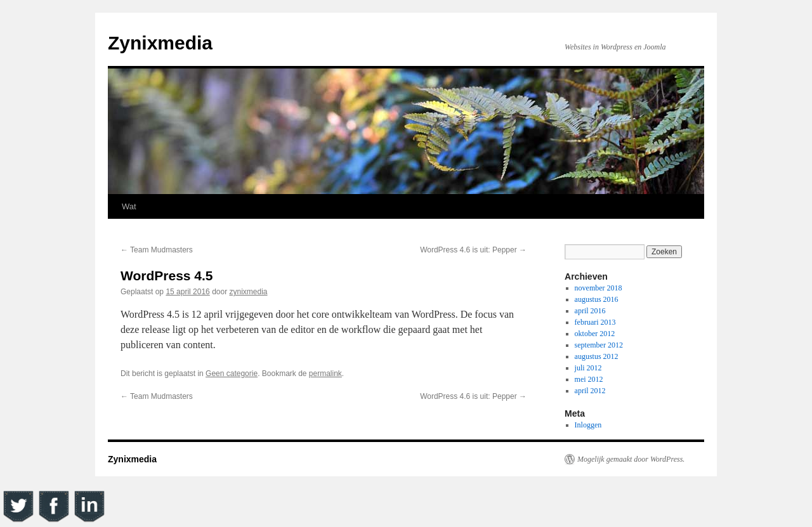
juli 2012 (588, 368)
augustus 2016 (597, 299)
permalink (325, 374)
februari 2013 (595, 322)
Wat (129, 206)
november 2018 (599, 288)
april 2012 (590, 391)
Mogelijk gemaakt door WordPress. (631, 459)
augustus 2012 (597, 356)
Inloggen (588, 425)
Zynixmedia (160, 43)
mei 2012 (589, 379)
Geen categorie (232, 374)
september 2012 (599, 345)
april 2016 (590, 311)
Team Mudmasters (157, 250)
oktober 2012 (595, 334)
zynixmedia (249, 292)
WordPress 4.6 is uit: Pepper (473, 250)
